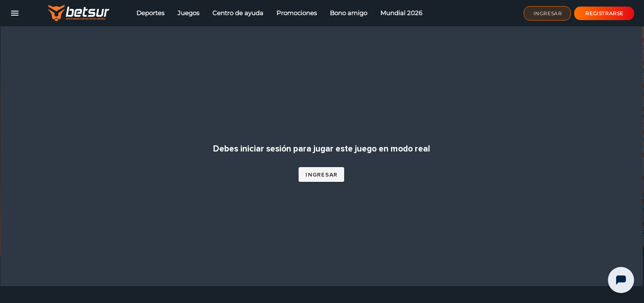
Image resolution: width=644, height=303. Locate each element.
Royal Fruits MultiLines (521, 112)
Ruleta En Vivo (509, 181)
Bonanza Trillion (511, 135)
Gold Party (503, 273)
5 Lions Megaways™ (517, 250)
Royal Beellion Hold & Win (526, 158)
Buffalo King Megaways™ (525, 227)
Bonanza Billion (511, 66)
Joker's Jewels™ (511, 204)
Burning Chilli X (511, 89)
